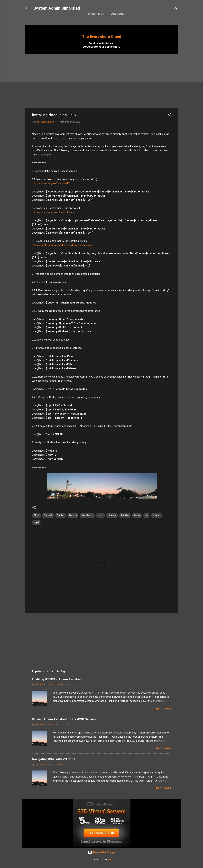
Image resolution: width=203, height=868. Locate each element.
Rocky (137, 515)
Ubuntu (156, 515)
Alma (36, 515)
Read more (164, 709)
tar (146, 515)
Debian (61, 515)
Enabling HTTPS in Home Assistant (57, 679)
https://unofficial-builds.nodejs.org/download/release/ (62, 245)
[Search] (176, 9)
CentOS (48, 515)
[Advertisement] (102, 81)
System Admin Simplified (57, 8)
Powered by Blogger (101, 852)
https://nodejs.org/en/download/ (50, 183)
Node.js (112, 515)
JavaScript (87, 515)
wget (36, 522)
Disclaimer (96, 14)
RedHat (125, 515)
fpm (109, 859)
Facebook (117, 14)
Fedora (73, 515)
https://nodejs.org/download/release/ (53, 212)
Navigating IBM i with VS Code (54, 759)
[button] (169, 115)
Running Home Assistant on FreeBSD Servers (64, 719)
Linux (101, 515)
